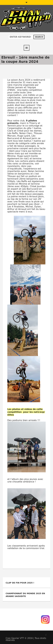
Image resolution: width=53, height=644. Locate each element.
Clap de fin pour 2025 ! (20, 583)
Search (39, 37)
